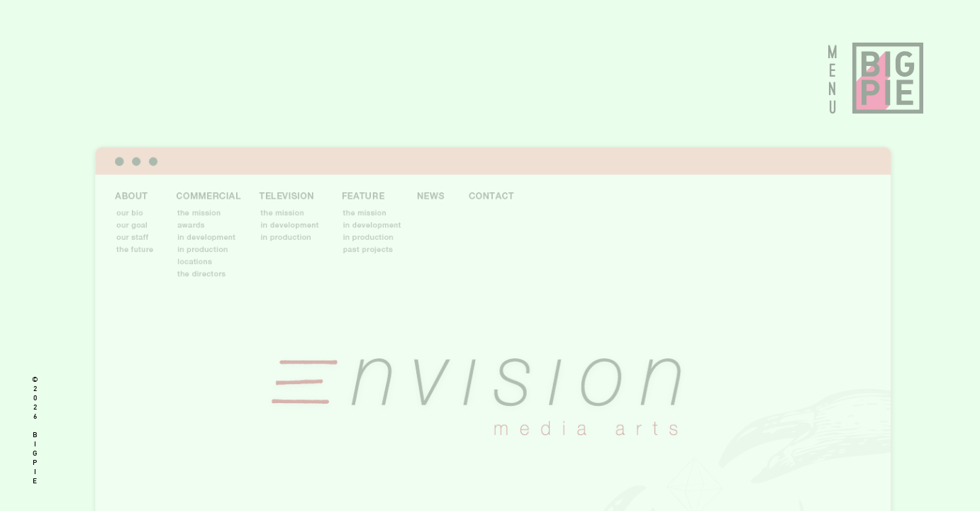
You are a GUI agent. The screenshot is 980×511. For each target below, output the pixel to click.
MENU (833, 79)
